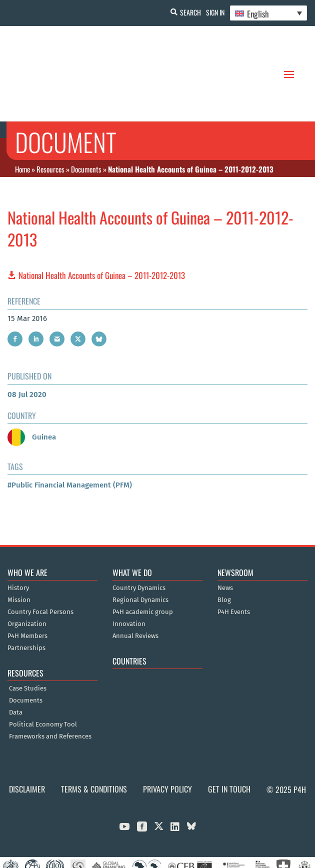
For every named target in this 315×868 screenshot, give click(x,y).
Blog (224, 551)
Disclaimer (27, 740)
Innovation (129, 575)
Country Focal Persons (40, 563)
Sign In (215, 12)
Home (22, 119)
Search (190, 12)
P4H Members (27, 587)
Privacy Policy (167, 740)
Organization (27, 575)
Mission (19, 551)
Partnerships (26, 599)
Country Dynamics (139, 539)
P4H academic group (143, 563)
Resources (50, 119)
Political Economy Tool (43, 675)
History (18, 539)
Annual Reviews (135, 587)
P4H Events (234, 563)
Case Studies (28, 639)
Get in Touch (229, 740)
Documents (86, 119)
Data (16, 663)
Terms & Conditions (94, 740)
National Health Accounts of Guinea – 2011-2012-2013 (102, 226)
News (225, 539)
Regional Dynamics (140, 551)
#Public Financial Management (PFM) (70, 436)
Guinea (32, 388)
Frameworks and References (50, 687)
